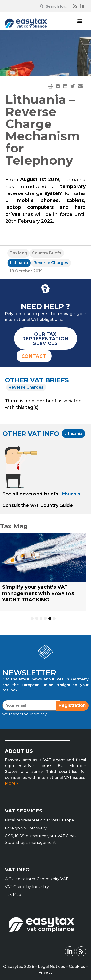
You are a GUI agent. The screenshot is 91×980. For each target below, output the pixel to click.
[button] (80, 21)
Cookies (77, 967)
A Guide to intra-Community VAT (36, 879)
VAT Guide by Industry (27, 887)
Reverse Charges (51, 263)
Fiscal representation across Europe (39, 820)
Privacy (45, 972)
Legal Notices (51, 967)
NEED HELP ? (45, 306)
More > (12, 783)
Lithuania (19, 263)
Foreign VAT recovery (26, 828)
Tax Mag (18, 253)
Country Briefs (47, 253)
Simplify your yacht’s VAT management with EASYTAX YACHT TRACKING (38, 593)
